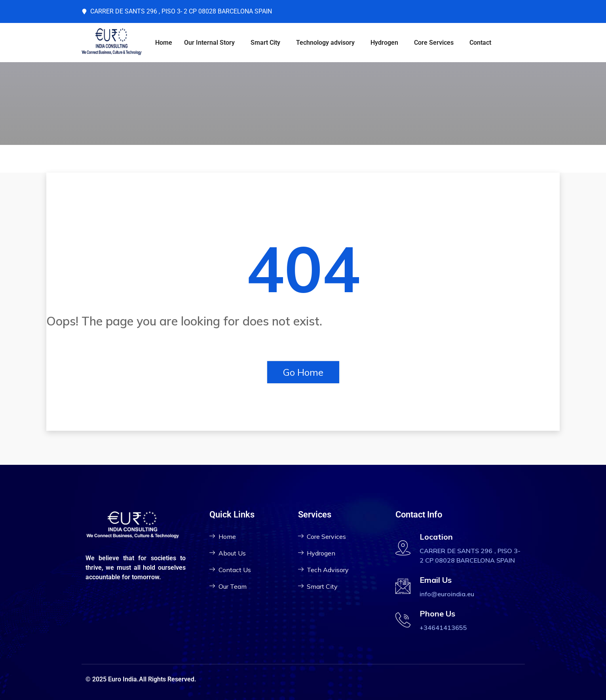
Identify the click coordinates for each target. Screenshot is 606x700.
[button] (211, 43)
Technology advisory (325, 43)
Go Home (303, 372)
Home (164, 43)
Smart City (265, 43)
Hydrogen (384, 43)
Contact (480, 43)
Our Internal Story (209, 43)
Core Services (434, 43)
